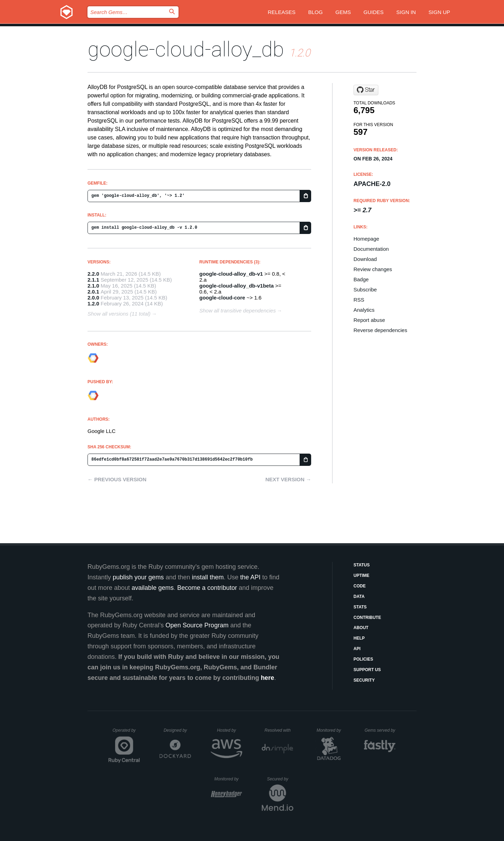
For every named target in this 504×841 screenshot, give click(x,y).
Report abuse (369, 320)
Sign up (439, 12)
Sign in (406, 12)
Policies (363, 659)
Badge (361, 279)
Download (365, 259)
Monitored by (331, 730)
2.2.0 (93, 274)
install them (208, 577)
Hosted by (230, 730)
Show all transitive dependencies (238, 311)
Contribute (367, 618)
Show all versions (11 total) (119, 314)
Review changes (373, 269)
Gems (343, 12)
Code (360, 586)
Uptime (361, 575)
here (267, 678)
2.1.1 (93, 280)
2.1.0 (93, 286)
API (357, 649)
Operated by (126, 733)
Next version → (288, 479)
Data (359, 597)
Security (364, 680)
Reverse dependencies (380, 330)
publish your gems (138, 577)
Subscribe (365, 289)
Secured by (280, 779)
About (361, 628)
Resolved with (279, 730)
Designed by (177, 730)
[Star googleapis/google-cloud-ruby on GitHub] (366, 90)
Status (362, 565)
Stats (360, 607)
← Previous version (117, 479)
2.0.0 (93, 298)
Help (359, 638)
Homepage (366, 239)
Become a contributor (207, 588)
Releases (282, 12)
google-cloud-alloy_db (186, 49)
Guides (374, 12)
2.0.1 (93, 292)
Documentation (371, 249)
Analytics (364, 310)
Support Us (367, 670)
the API (250, 577)
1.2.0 (93, 304)
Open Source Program (197, 625)
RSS (359, 300)
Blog (315, 12)
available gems (153, 588)
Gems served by (380, 730)
